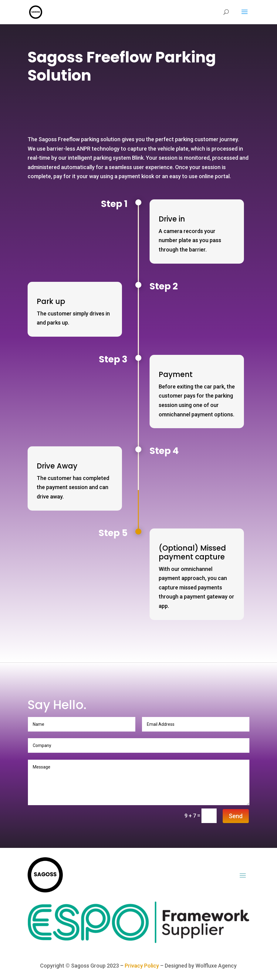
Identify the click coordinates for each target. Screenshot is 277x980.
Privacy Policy (142, 966)
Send (236, 816)
